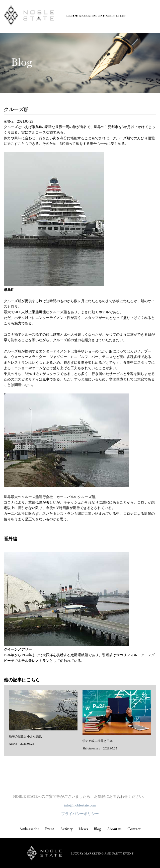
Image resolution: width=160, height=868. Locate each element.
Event (50, 829)
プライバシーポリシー (80, 815)
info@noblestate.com (80, 806)
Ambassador (29, 829)
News (83, 829)
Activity (66, 829)
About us (114, 829)
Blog (97, 829)
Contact (134, 829)
